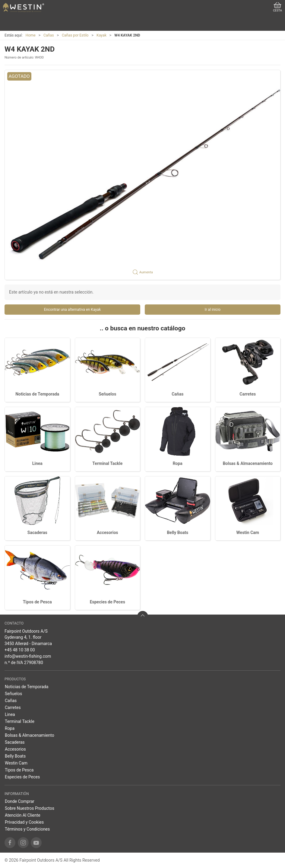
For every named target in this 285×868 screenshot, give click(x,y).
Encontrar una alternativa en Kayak (72, 310)
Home (31, 35)
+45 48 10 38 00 (20, 650)
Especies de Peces (108, 602)
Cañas (49, 35)
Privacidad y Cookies (24, 822)
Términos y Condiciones (27, 829)
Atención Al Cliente (23, 815)
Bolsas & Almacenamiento (248, 463)
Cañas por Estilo (75, 35)
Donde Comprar (20, 801)
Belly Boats (177, 533)
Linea (37, 463)
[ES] (24, 8)
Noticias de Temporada (37, 394)
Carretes (248, 394)
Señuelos (107, 394)
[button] (142, 175)
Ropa (178, 463)
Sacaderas (37, 533)
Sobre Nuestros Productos (30, 808)
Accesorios (108, 533)
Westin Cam (248, 533)
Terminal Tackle (107, 463)
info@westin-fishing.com (28, 656)
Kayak (101, 35)
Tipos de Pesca (37, 602)
